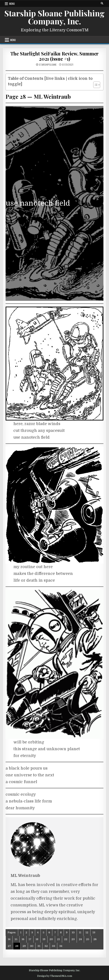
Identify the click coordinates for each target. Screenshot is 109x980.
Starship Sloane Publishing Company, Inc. (54, 17)
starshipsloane (48, 65)
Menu (12, 4)
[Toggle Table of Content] (95, 85)
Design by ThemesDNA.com (55, 976)
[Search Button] (102, 3)
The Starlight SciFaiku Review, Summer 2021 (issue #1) (55, 56)
